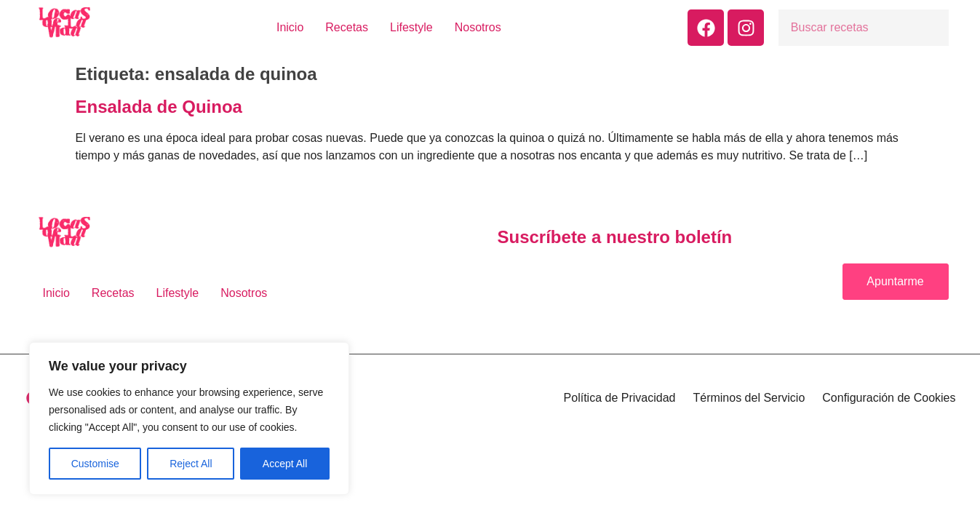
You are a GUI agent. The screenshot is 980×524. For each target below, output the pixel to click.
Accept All (285, 464)
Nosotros (478, 27)
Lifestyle (411, 27)
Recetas (347, 27)
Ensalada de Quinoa (159, 107)
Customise (95, 464)
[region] (189, 418)
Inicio (290, 27)
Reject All (191, 464)
